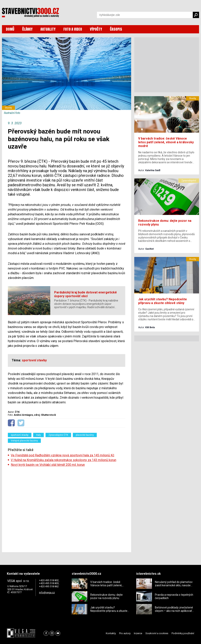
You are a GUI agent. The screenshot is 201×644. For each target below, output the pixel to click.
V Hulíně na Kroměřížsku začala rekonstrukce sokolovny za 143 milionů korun (63, 460)
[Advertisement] (67, 508)
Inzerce (138, 633)
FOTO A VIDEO (73, 29)
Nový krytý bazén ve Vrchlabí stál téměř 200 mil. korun (48, 465)
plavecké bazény (85, 435)
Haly (38, 435)
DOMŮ (10, 29)
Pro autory (125, 633)
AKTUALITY (48, 29)
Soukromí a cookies (157, 633)
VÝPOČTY (96, 29)
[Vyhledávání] (145, 15)
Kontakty (111, 633)
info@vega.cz (47, 592)
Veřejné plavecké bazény (24, 441)
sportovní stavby (20, 435)
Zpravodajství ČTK (58, 435)
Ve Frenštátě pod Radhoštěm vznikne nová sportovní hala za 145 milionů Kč (63, 455)
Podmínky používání (183, 633)
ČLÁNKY (27, 29)
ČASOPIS (116, 29)
